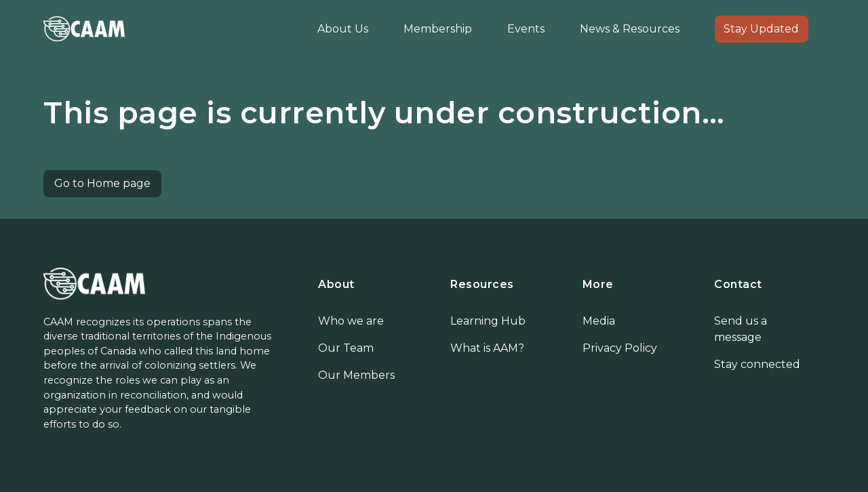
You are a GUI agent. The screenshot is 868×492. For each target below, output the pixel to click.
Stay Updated (761, 29)
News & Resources (630, 29)
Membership (438, 29)
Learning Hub (488, 321)
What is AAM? (487, 348)
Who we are (351, 321)
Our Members (356, 375)
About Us (343, 29)
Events (526, 29)
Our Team (346, 348)
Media (599, 321)
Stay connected (757, 364)
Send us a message (741, 329)
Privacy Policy (620, 348)
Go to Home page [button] (102, 183)
